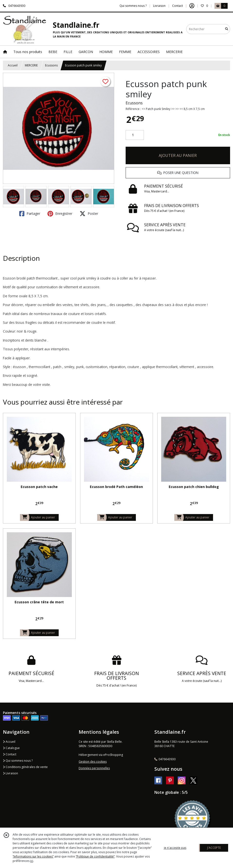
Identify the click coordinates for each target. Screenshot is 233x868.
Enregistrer (60, 214)
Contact (177, 6)
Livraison (10, 773)
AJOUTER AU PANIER (178, 155)
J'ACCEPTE (214, 848)
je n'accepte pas (175, 848)
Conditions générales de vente (25, 767)
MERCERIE (31, 65)
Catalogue (11, 748)
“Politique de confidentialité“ (95, 856)
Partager (30, 214)
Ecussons (51, 65)
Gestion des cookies (93, 762)
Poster (89, 214)
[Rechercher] (227, 29)
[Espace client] (192, 6)
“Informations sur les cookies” (33, 856)
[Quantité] (135, 135)
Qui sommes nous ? (18, 761)
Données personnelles (94, 768)
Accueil (13, 65)
